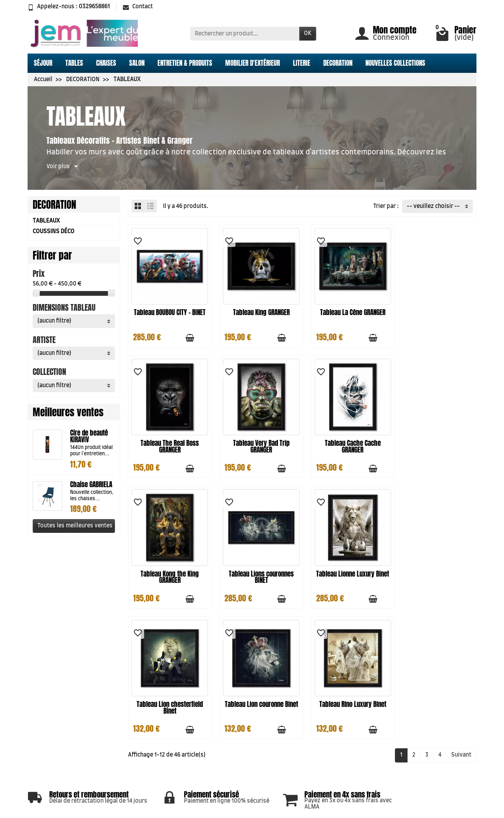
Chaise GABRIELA (91, 484)
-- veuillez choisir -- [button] (433, 206)
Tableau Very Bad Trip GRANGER (169, 442)
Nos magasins (338, 733)
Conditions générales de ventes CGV (163, 777)
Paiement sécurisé (168, 760)
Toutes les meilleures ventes (75, 526)
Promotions (247, 716)
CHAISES (106, 63)
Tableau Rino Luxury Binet (436, 566)
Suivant (461, 618)
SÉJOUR (43, 63)
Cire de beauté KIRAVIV (89, 436)
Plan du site (334, 743)
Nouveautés (247, 726)
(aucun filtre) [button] (54, 321)
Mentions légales (166, 750)
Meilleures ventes (255, 736)
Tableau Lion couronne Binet (347, 570)
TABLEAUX (46, 221)
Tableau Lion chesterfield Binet (258, 570)
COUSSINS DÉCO (54, 232)
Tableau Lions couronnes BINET (436, 442)
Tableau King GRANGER (258, 310)
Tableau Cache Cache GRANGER (258, 442)
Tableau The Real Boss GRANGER (436, 313)
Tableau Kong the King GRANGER (347, 442)
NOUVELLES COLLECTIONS (395, 63)
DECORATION (338, 63)
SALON (137, 63)
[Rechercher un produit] (245, 33)
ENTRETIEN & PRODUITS (185, 63)
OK (308, 33)
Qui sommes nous (254, 746)
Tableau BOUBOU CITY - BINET (169, 313)
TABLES (74, 63)
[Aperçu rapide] (200, 336)
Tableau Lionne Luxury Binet (169, 570)
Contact (138, 7)
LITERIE (302, 63)
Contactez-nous (340, 753)
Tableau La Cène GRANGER (347, 310)
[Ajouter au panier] (187, 336)
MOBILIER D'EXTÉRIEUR (253, 63)
